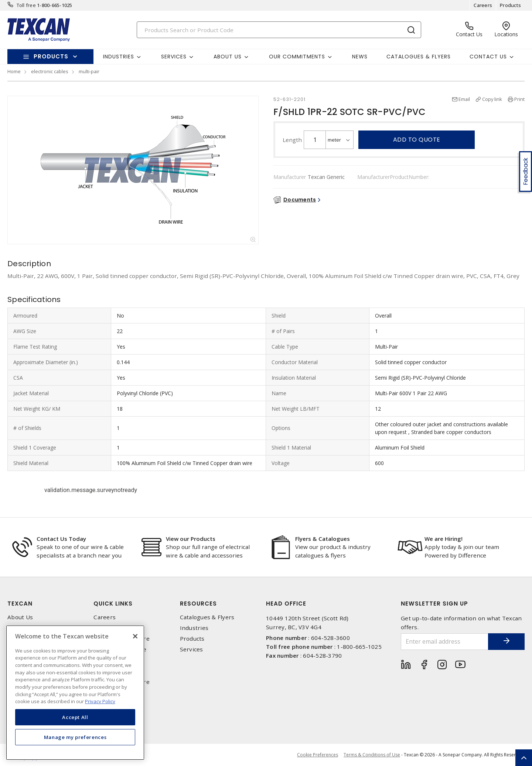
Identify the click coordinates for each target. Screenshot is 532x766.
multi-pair (89, 71)
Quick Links (113, 604)
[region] (75, 693)
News (360, 57)
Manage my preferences (75, 737)
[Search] (279, 30)
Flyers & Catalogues (323, 539)
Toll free (26, 5)
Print (519, 99)
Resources (198, 604)
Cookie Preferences (318, 755)
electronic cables (50, 71)
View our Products (191, 539)
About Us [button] (228, 57)
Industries (194, 628)
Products (510, 5)
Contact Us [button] (488, 57)
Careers (483, 5)
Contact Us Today (61, 539)
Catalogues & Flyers (419, 57)
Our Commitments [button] (297, 57)
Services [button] (174, 57)
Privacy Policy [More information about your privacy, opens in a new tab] (100, 701)
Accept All (75, 717)
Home (14, 71)
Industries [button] (119, 57)
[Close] (135, 636)
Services (192, 649)
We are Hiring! (444, 539)
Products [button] (51, 56)
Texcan (20, 604)
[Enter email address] (444, 642)
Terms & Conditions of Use (372, 755)
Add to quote (417, 140)
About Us (20, 617)
